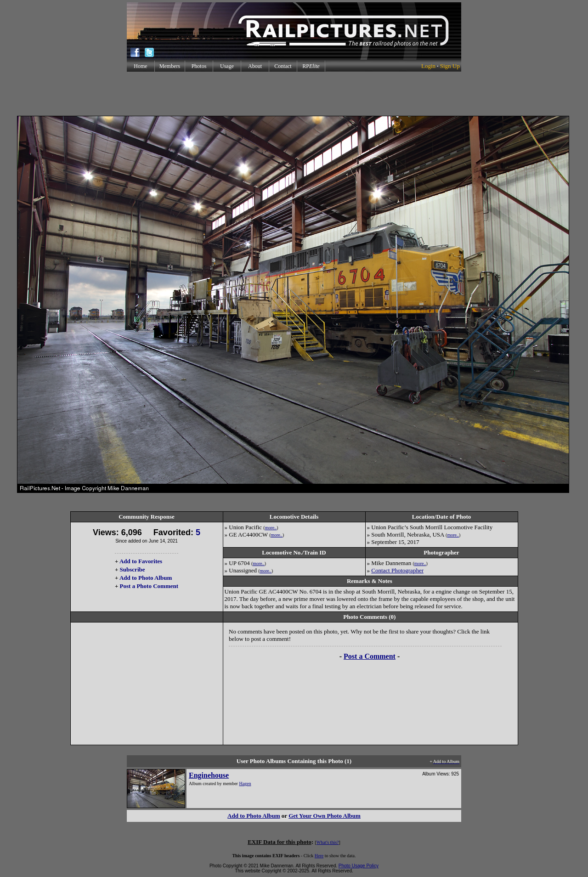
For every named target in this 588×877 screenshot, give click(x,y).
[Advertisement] (294, 94)
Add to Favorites (141, 561)
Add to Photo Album (146, 578)
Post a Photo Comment (149, 586)
